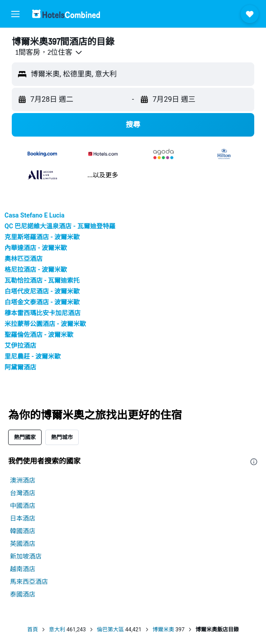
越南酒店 (23, 569)
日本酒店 (23, 518)
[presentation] (254, 462)
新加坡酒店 (26, 556)
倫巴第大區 (110, 630)
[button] (15, 14)
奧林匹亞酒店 (24, 259)
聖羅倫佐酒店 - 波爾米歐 (39, 335)
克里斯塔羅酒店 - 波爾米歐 (42, 237)
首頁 (33, 630)
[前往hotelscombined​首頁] (66, 14)
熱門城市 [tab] (62, 437)
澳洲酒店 (23, 480)
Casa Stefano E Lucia (35, 215)
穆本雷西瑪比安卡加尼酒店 (43, 313)
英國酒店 (23, 544)
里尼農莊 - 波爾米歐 (33, 356)
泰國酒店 (23, 594)
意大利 (57, 630)
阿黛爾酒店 (20, 367)
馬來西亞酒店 (29, 582)
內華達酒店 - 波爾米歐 (36, 248)
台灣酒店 (23, 493)
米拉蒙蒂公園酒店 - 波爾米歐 (45, 324)
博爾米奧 (163, 630)
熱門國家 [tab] (25, 437)
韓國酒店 (23, 531)
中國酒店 (23, 506)
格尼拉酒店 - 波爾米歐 (36, 270)
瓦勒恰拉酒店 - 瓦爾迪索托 (42, 280)
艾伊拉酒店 (20, 346)
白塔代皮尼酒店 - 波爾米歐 (42, 291)
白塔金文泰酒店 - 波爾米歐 (42, 302)
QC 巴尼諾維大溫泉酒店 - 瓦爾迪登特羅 (60, 226)
